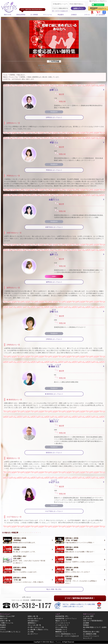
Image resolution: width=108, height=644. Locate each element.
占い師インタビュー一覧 (36, 627)
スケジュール (47, 15)
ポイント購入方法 (61, 627)
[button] (98, 8)
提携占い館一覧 (33, 616)
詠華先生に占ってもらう (54, 117)
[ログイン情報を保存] (53, 8)
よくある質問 (100, 15)
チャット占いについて (63, 623)
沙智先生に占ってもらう (54, 339)
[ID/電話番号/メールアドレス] (60, 4)
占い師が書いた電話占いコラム (38, 629)
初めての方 (8, 15)
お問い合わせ (87, 618)
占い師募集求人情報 (90, 634)
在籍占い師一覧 (5, 621)
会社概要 (86, 623)
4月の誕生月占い (33, 621)
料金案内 (61, 15)
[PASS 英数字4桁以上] (77, 4)
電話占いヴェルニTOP (7, 616)
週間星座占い (32, 623)
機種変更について (61, 632)
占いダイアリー (33, 634)
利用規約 (86, 625)
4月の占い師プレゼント (35, 618)
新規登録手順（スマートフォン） (66, 618)
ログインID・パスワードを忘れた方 (67, 636)
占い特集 (22, 19)
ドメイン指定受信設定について (66, 634)
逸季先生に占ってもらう (54, 282)
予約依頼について (61, 629)
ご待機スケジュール (7, 623)
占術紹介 (74, 15)
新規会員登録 (21, 15)
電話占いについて (61, 621)
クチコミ (87, 15)
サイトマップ (87, 638)
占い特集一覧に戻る (54, 589)
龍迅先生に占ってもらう (54, 453)
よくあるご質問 (88, 616)
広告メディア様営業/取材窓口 (93, 621)
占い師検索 (34, 15)
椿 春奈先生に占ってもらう (54, 394)
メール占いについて (62, 625)
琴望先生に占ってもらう (54, 170)
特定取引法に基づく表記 (91, 632)
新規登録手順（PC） (62, 616)
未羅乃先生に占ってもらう (54, 227)
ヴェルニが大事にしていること (10, 632)
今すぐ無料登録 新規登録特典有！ (80, 598)
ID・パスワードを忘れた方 (60, 11)
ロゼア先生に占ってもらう (54, 511)
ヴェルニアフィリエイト (91, 636)
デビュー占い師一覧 (34, 625)
